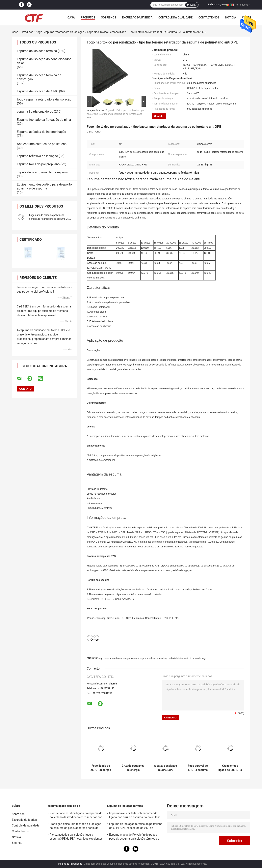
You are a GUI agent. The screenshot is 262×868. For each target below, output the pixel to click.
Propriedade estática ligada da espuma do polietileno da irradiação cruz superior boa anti (76, 816)
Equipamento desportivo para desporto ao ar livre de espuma (44, 186)
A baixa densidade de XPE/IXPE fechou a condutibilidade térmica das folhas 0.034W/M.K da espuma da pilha (165, 768)
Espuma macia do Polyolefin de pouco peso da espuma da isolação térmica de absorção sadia (134, 837)
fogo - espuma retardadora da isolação (60, 32)
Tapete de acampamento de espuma (43, 172)
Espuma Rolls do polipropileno (38, 164)
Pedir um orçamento (218, 5)
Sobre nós (109, 17)
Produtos (88, 17)
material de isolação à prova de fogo (187, 658)
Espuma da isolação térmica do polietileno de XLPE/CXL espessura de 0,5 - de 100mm (136, 826)
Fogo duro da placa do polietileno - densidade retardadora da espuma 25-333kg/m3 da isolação (49, 219)
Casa (71, 17)
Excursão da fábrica (137, 17)
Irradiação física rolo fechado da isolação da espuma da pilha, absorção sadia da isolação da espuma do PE (76, 826)
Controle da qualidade (175, 17)
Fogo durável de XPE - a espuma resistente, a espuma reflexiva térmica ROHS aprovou (198, 768)
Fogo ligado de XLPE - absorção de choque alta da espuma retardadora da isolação (101, 768)
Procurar (192, 5)
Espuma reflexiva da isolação (37, 156)
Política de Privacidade (70, 864)
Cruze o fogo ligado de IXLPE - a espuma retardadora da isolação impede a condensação (230, 768)
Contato (159, 116)
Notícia (231, 17)
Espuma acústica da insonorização (41, 132)
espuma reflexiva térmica (153, 658)
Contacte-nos (209, 17)
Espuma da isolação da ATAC (38, 91)
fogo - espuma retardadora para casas (118, 658)
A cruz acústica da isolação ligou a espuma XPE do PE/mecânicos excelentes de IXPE (76, 837)
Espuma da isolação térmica (37, 51)
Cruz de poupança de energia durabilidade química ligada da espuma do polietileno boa (133, 768)
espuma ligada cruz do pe (35, 112)
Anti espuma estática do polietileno (42, 144)
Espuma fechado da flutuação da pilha (44, 120)
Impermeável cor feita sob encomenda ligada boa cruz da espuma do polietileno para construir (135, 816)
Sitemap (17, 843)
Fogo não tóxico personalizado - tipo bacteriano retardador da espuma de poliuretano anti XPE (115, 114)
